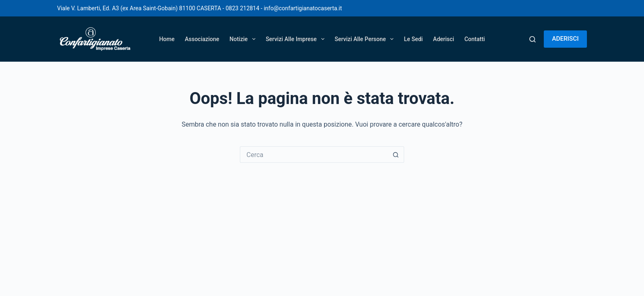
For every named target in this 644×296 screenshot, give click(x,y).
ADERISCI (565, 39)
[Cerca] (532, 39)
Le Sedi (413, 39)
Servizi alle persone (366, 39)
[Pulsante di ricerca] (396, 155)
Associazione (202, 39)
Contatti (475, 39)
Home (167, 39)
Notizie (244, 39)
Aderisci (443, 39)
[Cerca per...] (314, 155)
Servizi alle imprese (297, 39)
